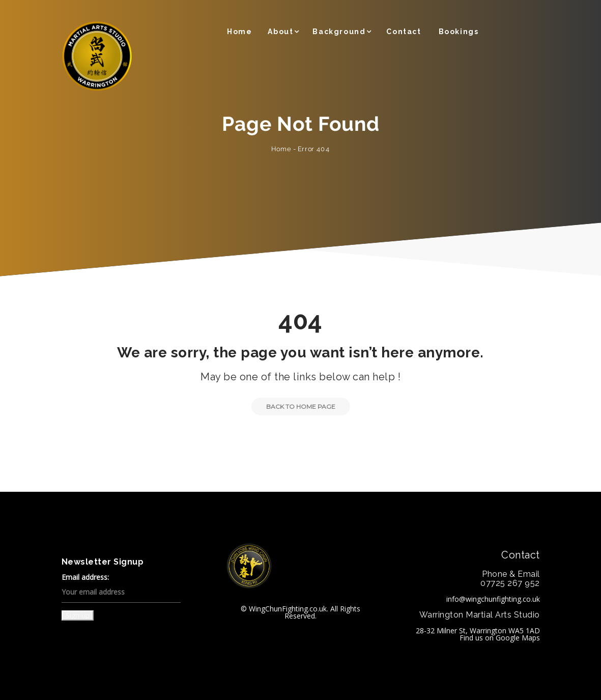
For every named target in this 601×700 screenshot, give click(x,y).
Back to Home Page (293, 407)
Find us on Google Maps (500, 638)
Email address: (121, 588)
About (280, 32)
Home (239, 32)
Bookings (459, 32)
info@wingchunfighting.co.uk (493, 599)
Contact (404, 32)
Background (339, 32)
